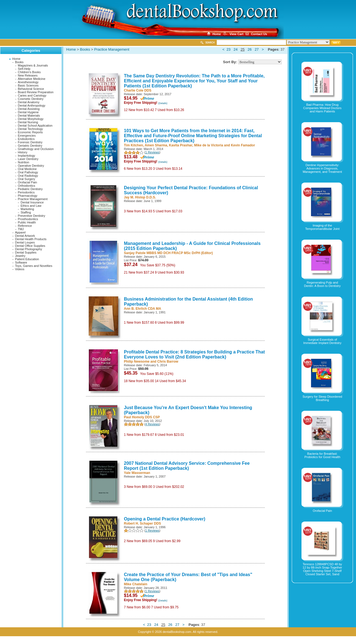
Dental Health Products (31, 239)
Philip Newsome (137, 362)
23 (228, 49)
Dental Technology (30, 129)
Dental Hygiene (28, 112)
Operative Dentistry (31, 166)
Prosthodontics (28, 219)
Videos (20, 269)
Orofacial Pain (27, 182)
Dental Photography (29, 249)
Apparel (20, 232)
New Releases (28, 75)
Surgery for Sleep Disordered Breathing (322, 398)
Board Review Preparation (36, 92)
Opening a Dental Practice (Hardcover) (165, 519)
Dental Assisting (29, 109)
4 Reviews (152, 424)
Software (21, 262)
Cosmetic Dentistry (31, 99)
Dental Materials (29, 115)
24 (236, 49)
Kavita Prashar (181, 145)
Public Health (27, 222)
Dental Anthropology (32, 105)
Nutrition (24, 162)
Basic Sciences (28, 85)
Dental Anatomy (29, 102)
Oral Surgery (26, 179)
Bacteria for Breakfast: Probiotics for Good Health (322, 455)
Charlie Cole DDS (138, 90)
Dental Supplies (26, 252)
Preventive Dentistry (31, 216)
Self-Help (24, 69)
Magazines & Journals (33, 65)
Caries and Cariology (32, 95)
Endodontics (26, 139)
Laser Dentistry (28, 159)
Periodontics (26, 192)
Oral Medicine (27, 169)
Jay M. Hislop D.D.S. (140, 197)
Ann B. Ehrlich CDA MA (143, 309)
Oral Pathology (28, 172)
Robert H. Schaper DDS (143, 523)
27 (257, 49)
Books (19, 62)
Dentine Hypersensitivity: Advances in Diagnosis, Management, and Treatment (322, 168)
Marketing (27, 209)
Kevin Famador (243, 145)
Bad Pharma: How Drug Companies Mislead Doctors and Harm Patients (322, 108)
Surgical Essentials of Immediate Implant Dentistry (322, 341)
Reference (25, 226)
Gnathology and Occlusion (36, 149)
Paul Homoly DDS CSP (142, 417)
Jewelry (20, 256)
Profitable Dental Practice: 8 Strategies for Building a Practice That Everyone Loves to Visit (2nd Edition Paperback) (195, 354)
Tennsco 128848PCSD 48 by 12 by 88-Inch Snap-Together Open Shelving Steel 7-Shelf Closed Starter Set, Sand (322, 569)
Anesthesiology (28, 82)
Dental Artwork (25, 236)
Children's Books (29, 72)
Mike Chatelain (136, 584)
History (23, 152)
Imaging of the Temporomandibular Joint (322, 227)
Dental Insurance (32, 202)
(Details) (163, 103)
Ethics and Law (31, 206)
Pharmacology (28, 196)
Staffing (26, 212)
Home (16, 59)
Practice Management (33, 199)
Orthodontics (26, 186)
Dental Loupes (25, 242)
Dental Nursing (28, 122)
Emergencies (27, 136)
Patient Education (27, 259)
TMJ (21, 229)
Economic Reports (30, 132)
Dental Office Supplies (30, 246)
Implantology (26, 156)
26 (249, 49)
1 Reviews (152, 152)
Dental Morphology (31, 119)
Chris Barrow (168, 362)
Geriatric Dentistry (30, 146)
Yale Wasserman (137, 473)
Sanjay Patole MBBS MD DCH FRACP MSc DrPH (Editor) (169, 253)
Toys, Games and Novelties (34, 266)
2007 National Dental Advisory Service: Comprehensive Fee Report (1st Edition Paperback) (187, 466)
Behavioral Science (31, 89)
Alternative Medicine (32, 79)
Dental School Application (35, 126)
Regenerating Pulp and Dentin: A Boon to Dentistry (322, 284)
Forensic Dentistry (30, 142)
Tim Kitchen (133, 145)
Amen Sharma (156, 145)
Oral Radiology (28, 176)
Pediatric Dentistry (30, 189)
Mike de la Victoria (209, 145)
